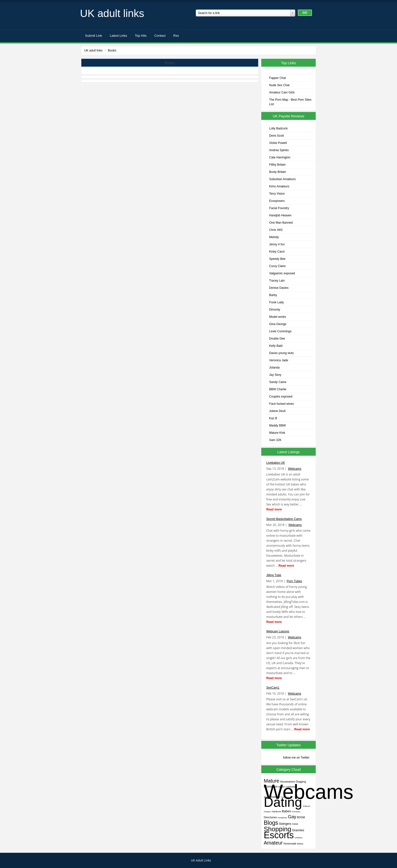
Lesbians (298, 838)
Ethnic (300, 844)
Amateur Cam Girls (282, 92)
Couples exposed (281, 397)
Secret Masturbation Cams (284, 519)
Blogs (271, 823)
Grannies (298, 830)
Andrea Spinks (279, 150)
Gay (292, 817)
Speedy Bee (277, 259)
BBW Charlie (278, 389)
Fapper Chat (278, 78)
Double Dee (277, 339)
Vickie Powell (278, 143)
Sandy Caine (278, 382)
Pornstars (296, 812)
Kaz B (273, 418)
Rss (176, 36)
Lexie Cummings (280, 331)
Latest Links (118, 36)
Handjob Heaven (280, 215)
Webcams (295, 469)
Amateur (273, 843)
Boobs (112, 50)
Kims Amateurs (279, 186)
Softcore (306, 806)
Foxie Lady (277, 302)
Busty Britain (278, 172)
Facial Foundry (279, 208)
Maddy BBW (278, 426)
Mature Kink (277, 433)
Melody (274, 237)
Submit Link (93, 36)
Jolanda (274, 368)
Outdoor (267, 812)
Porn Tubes (294, 581)
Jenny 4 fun (277, 244)
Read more (274, 509)
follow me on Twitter (296, 758)
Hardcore (276, 812)
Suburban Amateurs (282, 179)
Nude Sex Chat (279, 85)
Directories (270, 817)
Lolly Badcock (278, 128)
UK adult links (112, 13)
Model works (278, 317)
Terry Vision (277, 194)
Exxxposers (277, 201)
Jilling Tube (274, 575)
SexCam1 (273, 688)
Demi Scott (277, 136)
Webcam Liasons (278, 631)
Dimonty (275, 310)
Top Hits (141, 36)
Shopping (277, 829)
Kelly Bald (276, 346)
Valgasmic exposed (282, 273)
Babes (286, 811)
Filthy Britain (277, 165)
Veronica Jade (279, 360)
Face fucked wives (282, 404)
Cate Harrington (280, 157)
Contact (160, 36)
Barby (273, 295)
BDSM (301, 817)
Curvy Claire (277, 266)
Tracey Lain (277, 281)
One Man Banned (281, 223)
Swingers (285, 824)
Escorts (279, 835)
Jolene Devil (277, 411)
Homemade (290, 844)
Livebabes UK (276, 463)
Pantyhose (282, 818)
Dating (283, 802)
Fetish (295, 824)
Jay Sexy (275, 375)
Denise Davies (279, 288)
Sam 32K (275, 440)
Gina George (278, 324)
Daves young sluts (281, 353)
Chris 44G (276, 230)
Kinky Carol (277, 252)
